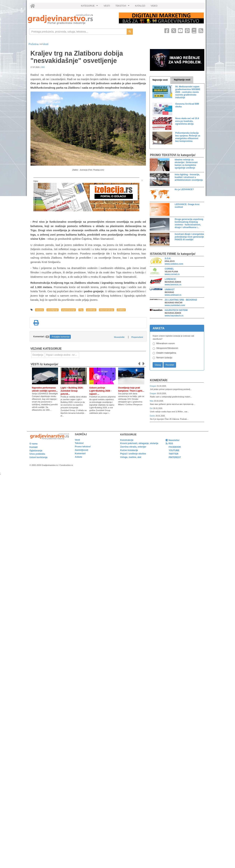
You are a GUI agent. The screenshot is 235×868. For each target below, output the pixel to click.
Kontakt (34, 447)
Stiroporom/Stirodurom (167, 348)
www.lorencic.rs (173, 285)
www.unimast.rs (173, 295)
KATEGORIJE (90, 7)
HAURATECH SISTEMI (176, 310)
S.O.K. (168, 258)
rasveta (39, 310)
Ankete (79, 457)
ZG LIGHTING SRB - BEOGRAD (181, 300)
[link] (71, 19)
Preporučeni (137, 337)
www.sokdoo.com (174, 264)
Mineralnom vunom (165, 343)
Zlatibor (121, 310)
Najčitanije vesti (182, 80)
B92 (43, 67)
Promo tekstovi (83, 447)
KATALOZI (140, 6)
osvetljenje (53, 310)
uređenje (91, 310)
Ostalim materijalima (166, 353)
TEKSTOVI (123, 7)
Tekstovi (79, 443)
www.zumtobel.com (175, 305)
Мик (152, 401)
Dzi (151, 408)
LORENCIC (170, 279)
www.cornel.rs (172, 274)
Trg (81, 310)
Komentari (159, 380)
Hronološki (119, 337)
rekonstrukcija (107, 310)
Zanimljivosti (82, 450)
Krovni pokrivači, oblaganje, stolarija (139, 443)
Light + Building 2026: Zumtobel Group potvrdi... (72, 391)
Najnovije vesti (160, 80)
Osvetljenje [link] (38, 355)
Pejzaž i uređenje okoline (133, 454)
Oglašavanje (36, 451)
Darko (153, 416)
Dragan (153, 386)
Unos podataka (37, 454)
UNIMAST (170, 290)
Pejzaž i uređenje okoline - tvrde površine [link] (63, 355)
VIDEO (154, 6)
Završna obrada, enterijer (133, 447)
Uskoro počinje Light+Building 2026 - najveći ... (100, 391)
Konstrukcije (127, 440)
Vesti (45, 44)
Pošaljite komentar (61, 337)
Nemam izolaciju (164, 358)
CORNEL (169, 269)
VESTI (107, 6)
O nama (34, 444)
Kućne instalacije (129, 450)
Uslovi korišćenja (39, 457)
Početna (34, 44)
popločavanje (69, 310)
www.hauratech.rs (174, 316)
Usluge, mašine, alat (131, 457)
